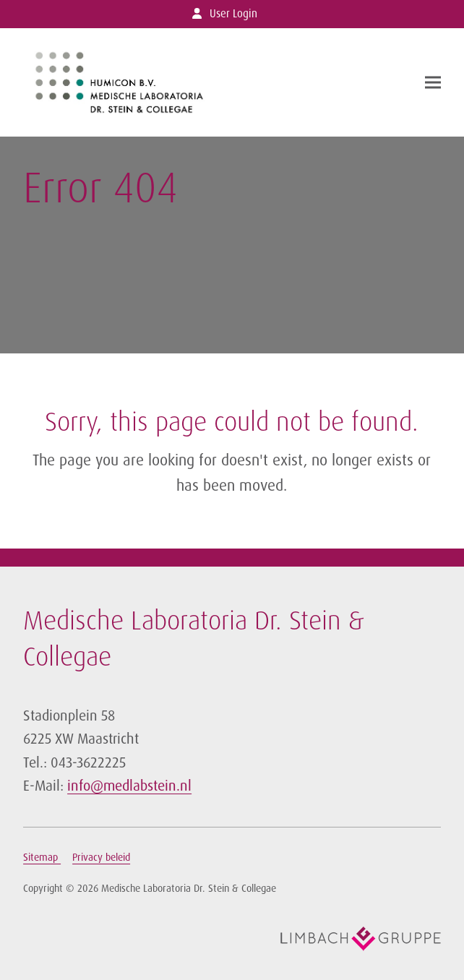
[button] (433, 82)
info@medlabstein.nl (129, 786)
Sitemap (42, 857)
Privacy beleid (101, 857)
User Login (233, 14)
